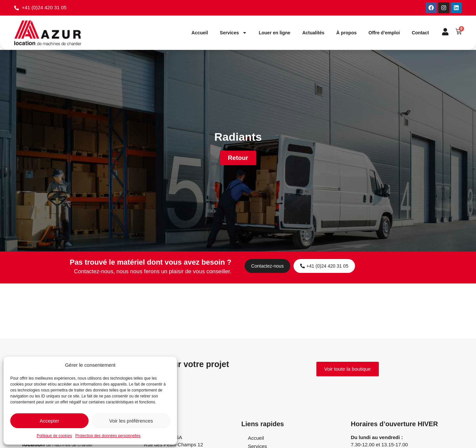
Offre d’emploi (384, 33)
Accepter (49, 421)
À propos (346, 33)
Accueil (200, 33)
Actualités (313, 33)
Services (233, 33)
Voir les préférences (131, 421)
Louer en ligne (275, 33)
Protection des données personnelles (108, 436)
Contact (420, 33)
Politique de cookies (54, 436)
